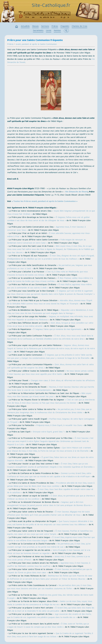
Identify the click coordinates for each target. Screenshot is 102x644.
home (17, 27)
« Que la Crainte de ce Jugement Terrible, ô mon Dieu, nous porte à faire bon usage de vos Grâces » (50, 635)
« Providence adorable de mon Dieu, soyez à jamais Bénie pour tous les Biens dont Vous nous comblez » (51, 485)
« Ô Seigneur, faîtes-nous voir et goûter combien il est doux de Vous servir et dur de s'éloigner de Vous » (48, 219)
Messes (35, 26)
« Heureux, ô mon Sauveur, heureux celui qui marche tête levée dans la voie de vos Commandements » (51, 389)
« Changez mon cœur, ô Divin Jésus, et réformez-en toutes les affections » (51, 382)
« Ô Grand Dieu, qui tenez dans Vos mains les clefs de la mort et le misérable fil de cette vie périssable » (51, 610)
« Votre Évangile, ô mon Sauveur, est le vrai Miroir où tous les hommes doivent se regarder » (49, 552)
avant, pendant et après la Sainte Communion (36, 44)
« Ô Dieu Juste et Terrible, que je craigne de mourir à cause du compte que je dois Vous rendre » (48, 626)
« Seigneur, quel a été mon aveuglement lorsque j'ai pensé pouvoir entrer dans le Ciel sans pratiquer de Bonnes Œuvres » (50, 504)
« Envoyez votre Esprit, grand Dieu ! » (48, 432)
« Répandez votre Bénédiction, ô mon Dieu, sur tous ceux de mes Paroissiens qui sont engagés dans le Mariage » (50, 312)
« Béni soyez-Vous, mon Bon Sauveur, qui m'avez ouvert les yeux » (50, 395)
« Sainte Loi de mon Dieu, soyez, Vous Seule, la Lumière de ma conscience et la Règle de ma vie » (50, 603)
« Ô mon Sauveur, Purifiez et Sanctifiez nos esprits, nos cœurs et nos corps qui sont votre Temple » (50, 533)
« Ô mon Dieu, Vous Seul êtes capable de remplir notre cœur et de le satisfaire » (50, 491)
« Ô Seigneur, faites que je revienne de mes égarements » (57, 330)
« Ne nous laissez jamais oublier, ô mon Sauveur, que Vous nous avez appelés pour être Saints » (50, 373)
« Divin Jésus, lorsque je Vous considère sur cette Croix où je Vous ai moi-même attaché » (50, 325)
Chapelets (65, 26)
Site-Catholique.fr (51, 6)
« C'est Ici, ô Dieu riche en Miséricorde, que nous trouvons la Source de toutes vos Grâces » (47, 274)
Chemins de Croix (79, 26)
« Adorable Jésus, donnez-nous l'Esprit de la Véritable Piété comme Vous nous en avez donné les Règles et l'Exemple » (50, 302)
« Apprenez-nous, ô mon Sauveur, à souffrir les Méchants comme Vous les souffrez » (49, 565)
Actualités (25, 26)
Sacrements (38, 31)
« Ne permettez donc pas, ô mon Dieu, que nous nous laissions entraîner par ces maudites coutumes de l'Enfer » (49, 587)
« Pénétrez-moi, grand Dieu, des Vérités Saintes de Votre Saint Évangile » (50, 597)
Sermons (45, 26)
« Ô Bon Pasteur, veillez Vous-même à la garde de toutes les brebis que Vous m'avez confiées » (50, 280)
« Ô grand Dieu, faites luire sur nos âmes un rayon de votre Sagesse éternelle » (50, 459)
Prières (55, 26)
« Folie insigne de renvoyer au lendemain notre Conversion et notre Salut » (46, 242)
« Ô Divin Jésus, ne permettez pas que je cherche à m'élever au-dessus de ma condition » (51, 498)
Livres (49, 31)
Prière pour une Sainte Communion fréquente (35, 40)
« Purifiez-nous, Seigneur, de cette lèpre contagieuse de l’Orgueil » (51, 421)
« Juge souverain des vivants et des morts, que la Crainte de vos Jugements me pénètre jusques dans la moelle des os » (49, 616)
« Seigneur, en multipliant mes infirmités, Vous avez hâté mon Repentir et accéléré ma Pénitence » (50, 318)
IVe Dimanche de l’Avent (76, 192)
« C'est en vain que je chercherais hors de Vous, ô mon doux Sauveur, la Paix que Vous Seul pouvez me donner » (51, 402)
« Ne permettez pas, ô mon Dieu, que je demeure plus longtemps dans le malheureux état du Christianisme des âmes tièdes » (49, 411)
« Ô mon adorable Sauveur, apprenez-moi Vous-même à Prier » (49, 235)
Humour (57, 31)
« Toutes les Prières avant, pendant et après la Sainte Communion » (45, 202)
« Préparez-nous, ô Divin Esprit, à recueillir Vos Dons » (59, 426)
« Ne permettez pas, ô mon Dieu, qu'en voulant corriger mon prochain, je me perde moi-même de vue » (49, 546)
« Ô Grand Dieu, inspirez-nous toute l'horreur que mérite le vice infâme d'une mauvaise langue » (51, 539)
